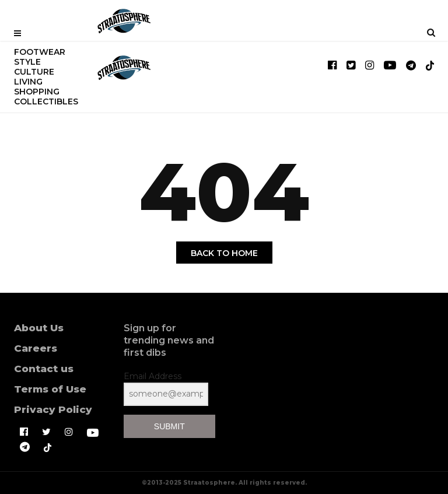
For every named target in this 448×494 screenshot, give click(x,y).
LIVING (28, 82)
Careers (36, 348)
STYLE (27, 62)
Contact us (44, 369)
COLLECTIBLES (46, 101)
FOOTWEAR (40, 52)
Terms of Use (50, 389)
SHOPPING (37, 92)
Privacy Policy (53, 409)
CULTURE (34, 72)
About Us (39, 328)
